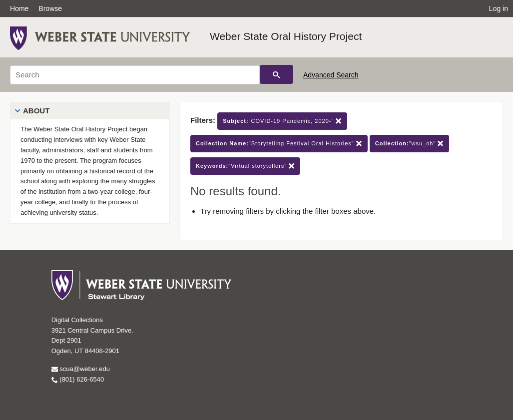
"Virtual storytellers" (245, 166)
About (36, 111)
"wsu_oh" (410, 144)
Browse (50, 8)
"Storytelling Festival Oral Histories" (279, 144)
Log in (499, 8)
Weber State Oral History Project (286, 36)
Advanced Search (331, 75)
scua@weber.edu (81, 369)
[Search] (135, 75)
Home (19, 8)
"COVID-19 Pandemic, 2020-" (282, 121)
